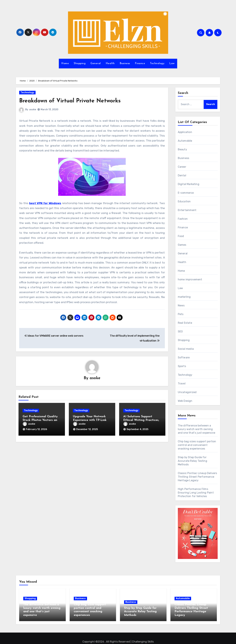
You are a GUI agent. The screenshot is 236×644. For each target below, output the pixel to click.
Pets (181, 314)
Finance (140, 63)
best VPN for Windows (45, 203)
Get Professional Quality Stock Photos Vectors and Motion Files (41, 420)
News (181, 305)
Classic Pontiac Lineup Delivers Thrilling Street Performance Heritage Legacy (197, 477)
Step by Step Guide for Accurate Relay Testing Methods (192, 461)
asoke (33, 110)
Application (185, 132)
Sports (182, 366)
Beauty (182, 149)
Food (181, 236)
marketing (184, 297)
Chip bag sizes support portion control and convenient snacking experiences (197, 445)
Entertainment (187, 210)
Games (182, 245)
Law (172, 63)
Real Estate (185, 323)
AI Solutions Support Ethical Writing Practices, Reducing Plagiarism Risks (142, 420)
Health (110, 63)
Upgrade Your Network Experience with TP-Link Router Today (90, 420)
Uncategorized (187, 392)
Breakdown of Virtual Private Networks (77, 101)
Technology (157, 63)
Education (184, 201)
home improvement (190, 279)
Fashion (183, 219)
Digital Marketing (189, 184)
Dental (182, 175)
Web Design (185, 401)
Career (182, 167)
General (96, 63)
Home (65, 63)
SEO (180, 331)
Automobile (185, 141)
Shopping (80, 63)
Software (184, 357)
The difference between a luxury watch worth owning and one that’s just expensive (197, 429)
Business (125, 63)
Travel (182, 384)
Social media (186, 349)
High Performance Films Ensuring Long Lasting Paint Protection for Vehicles (196, 493)
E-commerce (186, 193)
